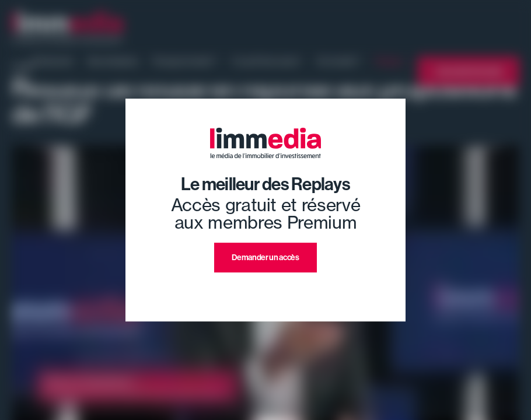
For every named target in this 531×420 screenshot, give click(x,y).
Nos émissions (113, 61)
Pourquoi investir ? (185, 61)
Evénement (53, 61)
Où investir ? (339, 61)
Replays (389, 61)
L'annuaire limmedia (469, 71)
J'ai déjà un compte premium (266, 286)
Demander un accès (265, 258)
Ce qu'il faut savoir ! (267, 61)
